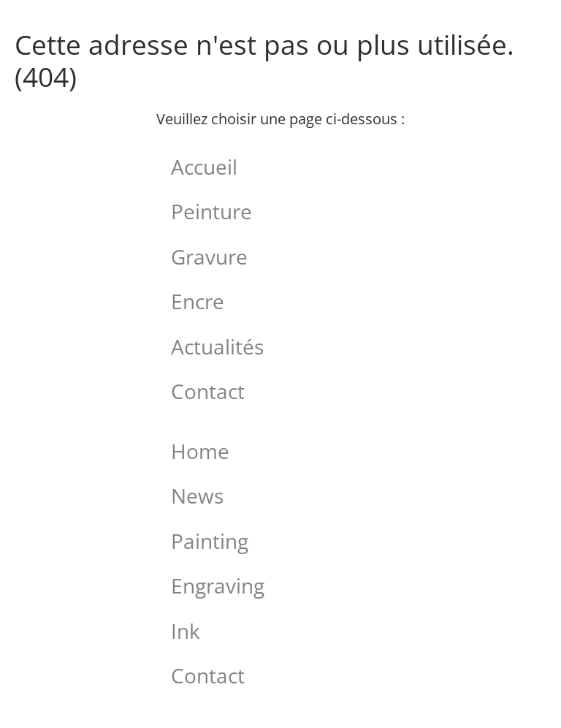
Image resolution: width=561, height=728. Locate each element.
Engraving (218, 585)
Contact (208, 391)
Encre (198, 301)
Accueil (204, 167)
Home (200, 451)
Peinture (211, 211)
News (197, 496)
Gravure (209, 257)
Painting (210, 541)
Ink (186, 631)
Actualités (217, 346)
